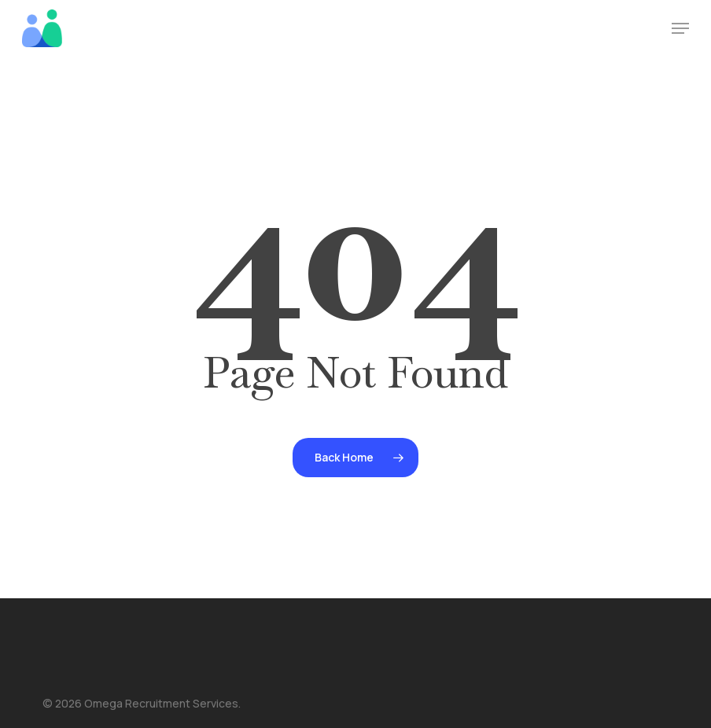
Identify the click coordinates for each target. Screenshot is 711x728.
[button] (680, 28)
